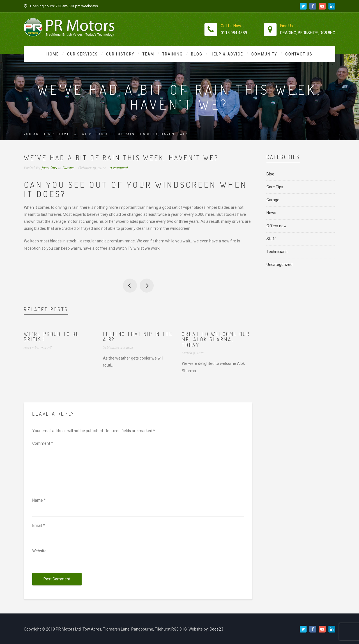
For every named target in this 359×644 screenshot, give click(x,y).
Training (173, 54)
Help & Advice (227, 54)
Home (53, 54)
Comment (43, 443)
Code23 (216, 629)
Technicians (277, 252)
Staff (271, 239)
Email (39, 525)
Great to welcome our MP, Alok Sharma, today (216, 340)
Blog (197, 54)
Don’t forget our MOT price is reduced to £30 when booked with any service (130, 286)
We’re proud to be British (52, 337)
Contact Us (299, 54)
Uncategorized (279, 265)
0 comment (119, 168)
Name (39, 500)
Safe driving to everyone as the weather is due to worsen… (147, 286)
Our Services (82, 54)
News (271, 213)
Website (39, 551)
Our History (120, 54)
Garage (68, 168)
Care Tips (275, 187)
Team (148, 54)
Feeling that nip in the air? (138, 337)
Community (264, 54)
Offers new (277, 226)
